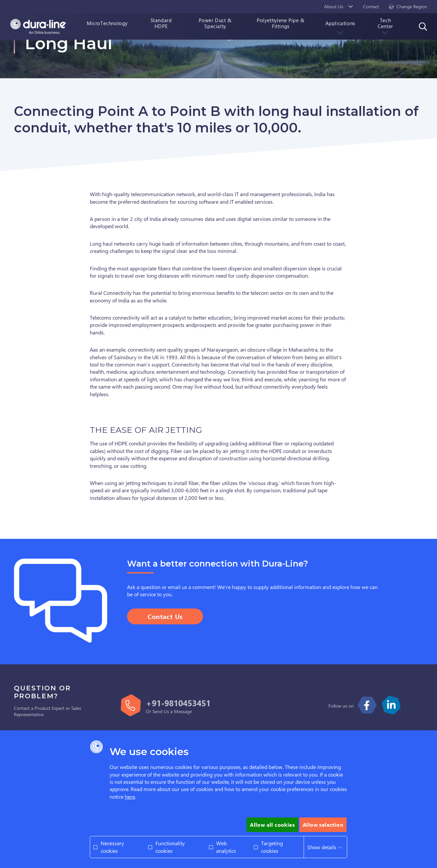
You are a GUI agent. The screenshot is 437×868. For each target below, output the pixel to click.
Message (183, 711)
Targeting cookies (272, 847)
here (130, 797)
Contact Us (165, 616)
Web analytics (226, 847)
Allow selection (323, 825)
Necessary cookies (112, 847)
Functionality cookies (170, 847)
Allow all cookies (272, 825)
